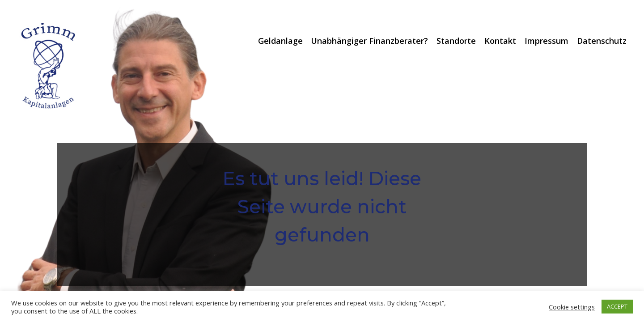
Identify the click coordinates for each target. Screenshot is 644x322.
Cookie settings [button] (572, 307)
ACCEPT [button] (617, 306)
